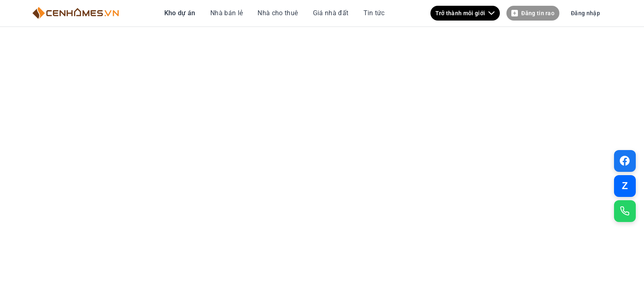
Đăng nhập (585, 13)
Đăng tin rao (533, 13)
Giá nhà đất (331, 13)
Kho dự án (181, 13)
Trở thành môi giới (465, 13)
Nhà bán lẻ (228, 13)
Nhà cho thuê (278, 13)
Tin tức (373, 13)
